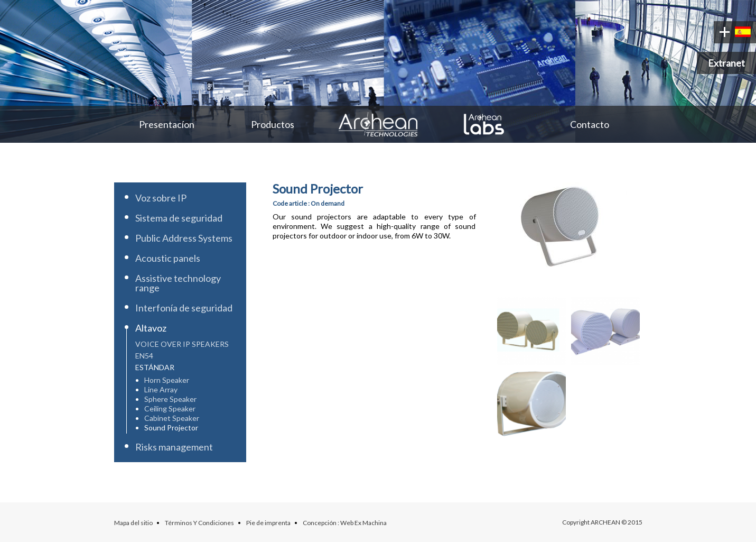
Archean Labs (484, 124)
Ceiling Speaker (170, 408)
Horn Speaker (167, 380)
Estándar (155, 367)
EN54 (144, 356)
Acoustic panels (168, 258)
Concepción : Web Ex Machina (345, 523)
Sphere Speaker (170, 399)
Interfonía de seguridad (184, 308)
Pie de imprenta (268, 523)
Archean (378, 124)
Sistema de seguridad (179, 218)
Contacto (590, 124)
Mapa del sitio (133, 523)
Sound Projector (171, 428)
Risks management (174, 447)
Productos (273, 124)
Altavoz (151, 328)
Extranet (726, 63)
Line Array (161, 389)
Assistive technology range (178, 283)
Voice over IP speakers (182, 344)
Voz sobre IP (161, 198)
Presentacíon (167, 124)
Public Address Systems (184, 238)
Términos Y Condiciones (199, 523)
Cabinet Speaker (172, 418)
